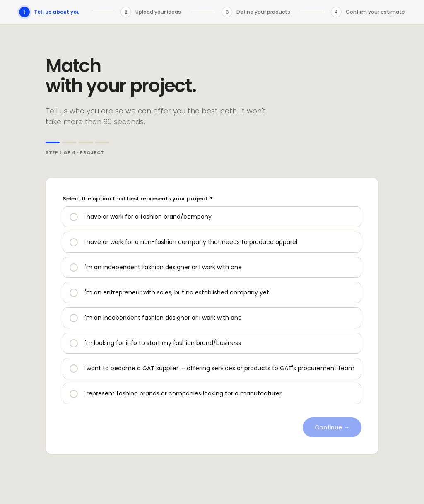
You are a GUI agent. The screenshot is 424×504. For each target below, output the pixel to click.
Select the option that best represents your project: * (138, 199)
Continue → (332, 427)
